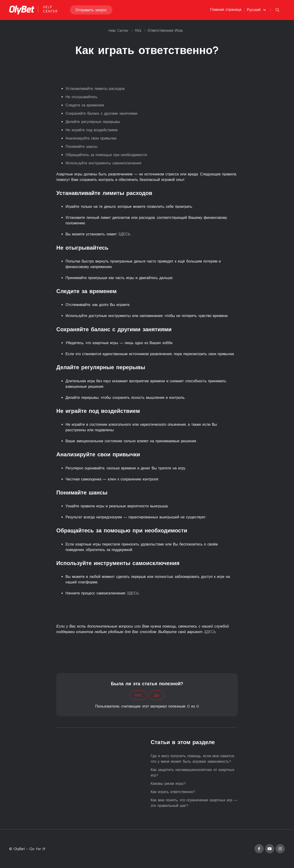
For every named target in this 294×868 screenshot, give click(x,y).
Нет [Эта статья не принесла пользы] (138, 695)
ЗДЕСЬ (124, 234)
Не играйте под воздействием (91, 130)
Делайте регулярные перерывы (93, 122)
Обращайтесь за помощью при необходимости (106, 155)
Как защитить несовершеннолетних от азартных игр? (192, 772)
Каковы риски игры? (168, 783)
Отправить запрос (91, 10)
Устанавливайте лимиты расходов (95, 89)
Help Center (119, 30)
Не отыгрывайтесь (81, 97)
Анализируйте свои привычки (91, 138)
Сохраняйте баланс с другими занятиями (101, 113)
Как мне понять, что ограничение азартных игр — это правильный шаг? (194, 803)
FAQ (138, 30)
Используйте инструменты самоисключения (103, 163)
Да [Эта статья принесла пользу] (157, 695)
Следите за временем (85, 105)
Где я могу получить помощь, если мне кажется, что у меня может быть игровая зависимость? (193, 759)
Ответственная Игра (165, 30)
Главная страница (226, 10)
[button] (257, 10)
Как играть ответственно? (173, 792)
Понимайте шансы (81, 146)
